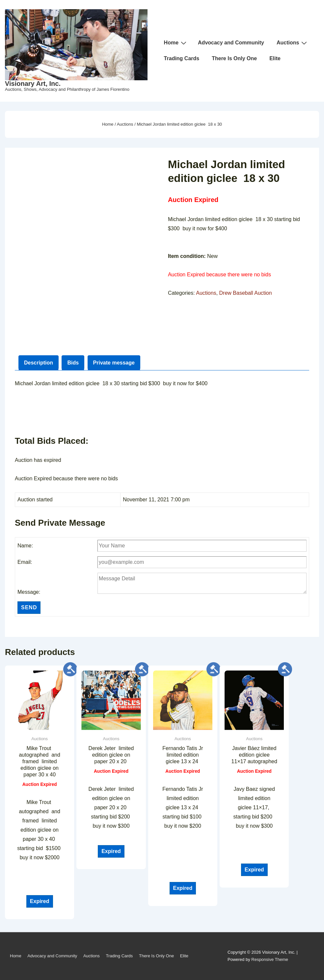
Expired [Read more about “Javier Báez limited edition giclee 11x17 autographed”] (254, 870)
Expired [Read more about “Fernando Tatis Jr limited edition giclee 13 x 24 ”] (183, 888)
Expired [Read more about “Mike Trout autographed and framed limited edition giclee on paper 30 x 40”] (40, 901)
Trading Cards (182, 58)
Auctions (293, 43)
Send (29, 607)
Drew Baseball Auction (246, 293)
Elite (275, 58)
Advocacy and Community (231, 43)
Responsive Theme (270, 959)
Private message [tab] (114, 363)
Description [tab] (39, 363)
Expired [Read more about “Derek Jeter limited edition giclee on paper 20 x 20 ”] (111, 851)
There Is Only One (234, 58)
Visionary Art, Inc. (33, 84)
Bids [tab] (73, 363)
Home (176, 43)
